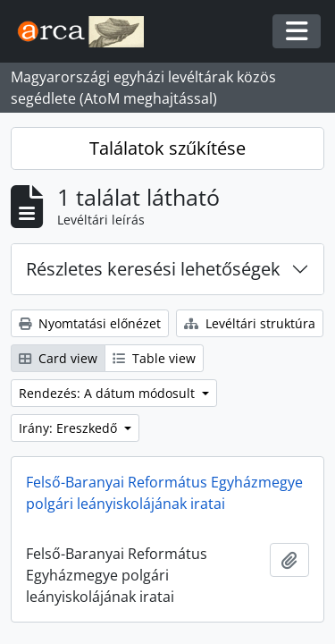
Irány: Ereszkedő (70, 428)
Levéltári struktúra (250, 323)
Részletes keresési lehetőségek (153, 269)
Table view (154, 358)
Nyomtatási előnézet (90, 323)
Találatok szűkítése (167, 148)
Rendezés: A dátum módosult (109, 393)
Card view (58, 358)
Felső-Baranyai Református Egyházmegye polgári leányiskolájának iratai (164, 493)
